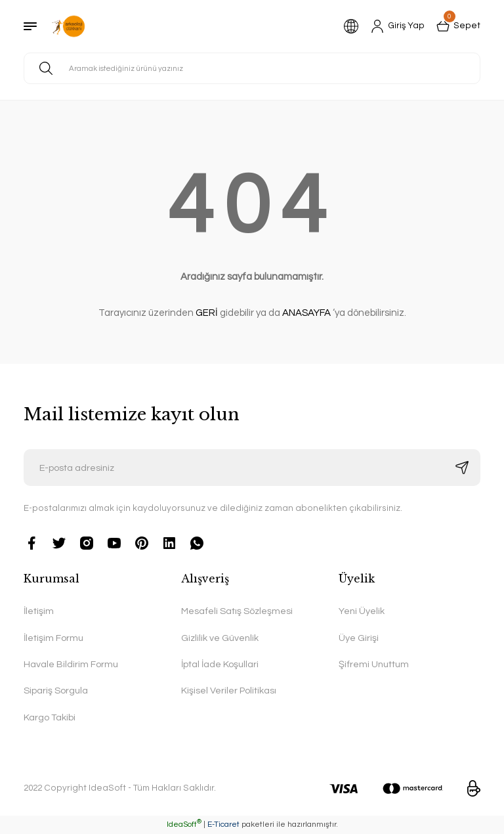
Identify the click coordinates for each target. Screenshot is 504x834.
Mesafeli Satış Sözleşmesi (237, 611)
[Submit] (462, 468)
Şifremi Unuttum (374, 664)
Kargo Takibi (50, 717)
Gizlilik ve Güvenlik (220, 638)
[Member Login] (398, 26)
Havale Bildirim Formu (71, 664)
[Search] (252, 68)
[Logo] (68, 26)
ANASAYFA (306, 313)
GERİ (207, 313)
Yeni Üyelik (362, 611)
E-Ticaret (223, 824)
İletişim (39, 611)
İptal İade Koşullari (220, 664)
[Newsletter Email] (252, 468)
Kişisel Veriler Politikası (229, 691)
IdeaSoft (184, 824)
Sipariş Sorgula (56, 691)
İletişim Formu (53, 638)
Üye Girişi (359, 638)
